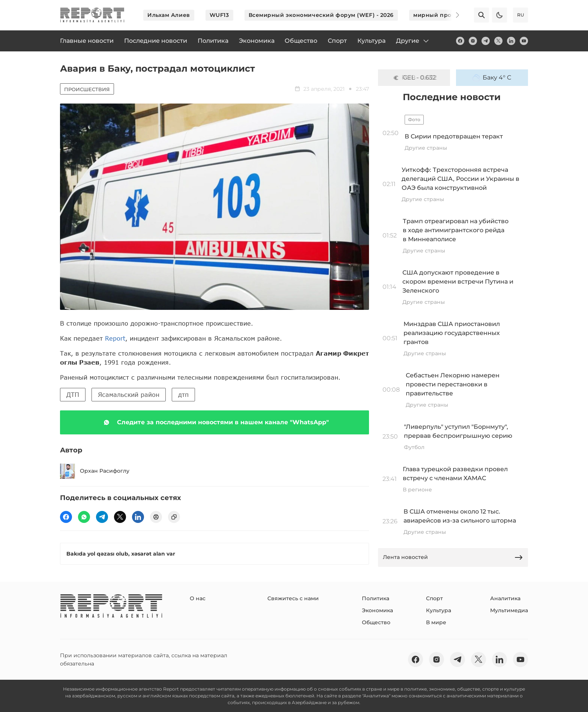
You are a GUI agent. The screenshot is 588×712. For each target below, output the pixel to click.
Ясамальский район (129, 394)
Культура (439, 610)
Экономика (377, 610)
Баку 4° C (492, 78)
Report (115, 338)
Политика (376, 598)
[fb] (460, 41)
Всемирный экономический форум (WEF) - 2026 (321, 15)
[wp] (84, 517)
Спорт (434, 598)
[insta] (473, 41)
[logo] (92, 15)
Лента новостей (453, 557)
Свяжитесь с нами (293, 598)
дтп (183, 394)
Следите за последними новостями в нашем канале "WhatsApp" (215, 422)
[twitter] (498, 41)
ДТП (73, 394)
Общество (376, 622)
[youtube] (524, 41)
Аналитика (505, 598)
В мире (436, 622)
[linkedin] (511, 41)
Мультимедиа (509, 610)
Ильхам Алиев (169, 15)
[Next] (452, 15)
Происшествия (87, 89)
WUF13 (219, 15)
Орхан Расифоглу (95, 471)
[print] (156, 517)
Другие (413, 41)
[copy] (174, 517)
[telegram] (486, 41)
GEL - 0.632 (414, 78)
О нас (198, 598)
